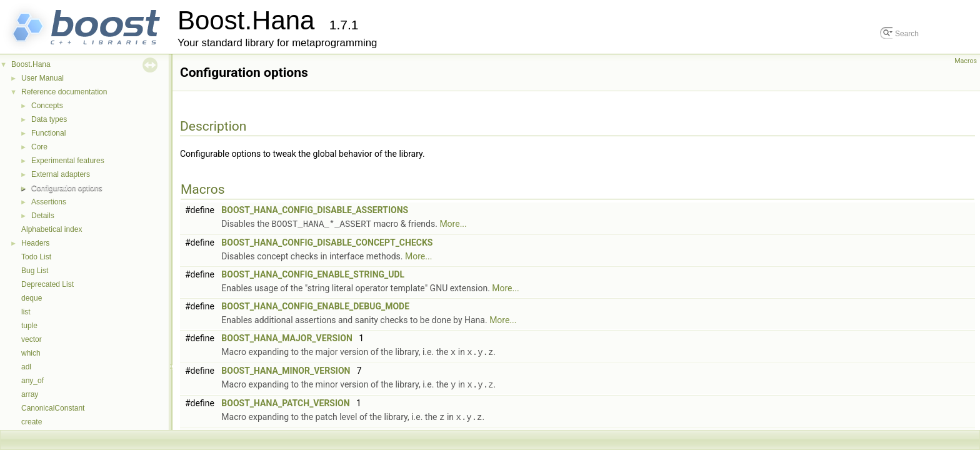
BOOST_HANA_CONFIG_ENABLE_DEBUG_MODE (315, 306)
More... (453, 224)
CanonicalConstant (53, 408)
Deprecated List (47, 284)
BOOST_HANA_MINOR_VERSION (286, 369)
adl (26, 367)
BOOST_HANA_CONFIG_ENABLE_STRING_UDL (313, 274)
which (31, 353)
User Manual (42, 78)
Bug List (35, 271)
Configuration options (67, 188)
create (32, 422)
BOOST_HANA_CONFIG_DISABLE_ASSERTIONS (315, 210)
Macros (966, 61)
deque (32, 298)
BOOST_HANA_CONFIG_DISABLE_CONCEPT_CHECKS (327, 242)
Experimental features (68, 161)
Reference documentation (64, 92)
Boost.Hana (31, 64)
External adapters (61, 174)
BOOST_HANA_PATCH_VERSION (285, 401)
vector (32, 339)
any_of (32, 381)
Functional (48, 133)
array (30, 394)
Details (43, 216)
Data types (49, 119)
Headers (35, 243)
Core (39, 147)
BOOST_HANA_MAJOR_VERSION (287, 337)
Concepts (47, 106)
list (26, 312)
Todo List (36, 257)
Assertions (49, 202)
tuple (29, 326)
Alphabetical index (52, 229)
